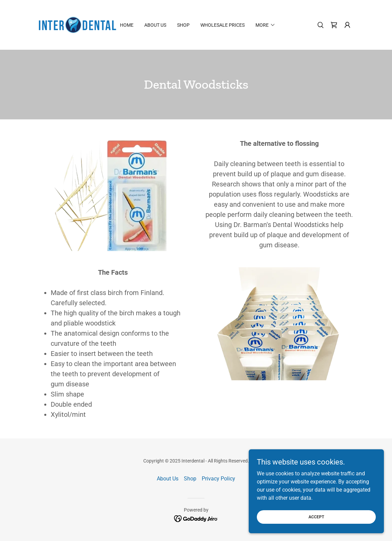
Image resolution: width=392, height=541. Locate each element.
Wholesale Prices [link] (223, 25)
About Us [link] (155, 25)
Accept (316, 526)
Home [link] (127, 25)
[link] (77, 25)
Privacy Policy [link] (218, 479)
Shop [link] (183, 25)
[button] (347, 25)
